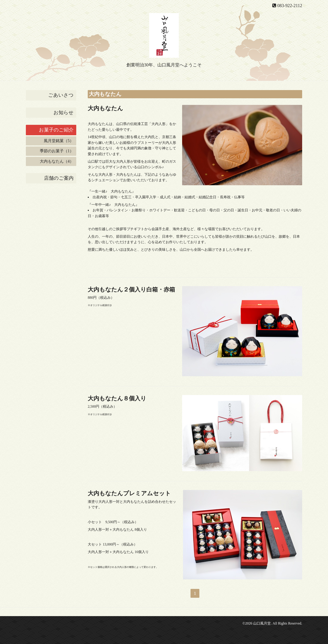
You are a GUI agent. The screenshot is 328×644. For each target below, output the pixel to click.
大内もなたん (105, 108)
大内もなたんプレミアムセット (129, 493)
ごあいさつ (61, 95)
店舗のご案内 (59, 178)
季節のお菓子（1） (57, 151)
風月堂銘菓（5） (59, 141)
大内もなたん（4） (57, 161)
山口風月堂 (262, 623)
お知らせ (64, 113)
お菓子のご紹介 (56, 130)
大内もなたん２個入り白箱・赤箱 (131, 290)
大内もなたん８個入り (117, 398)
